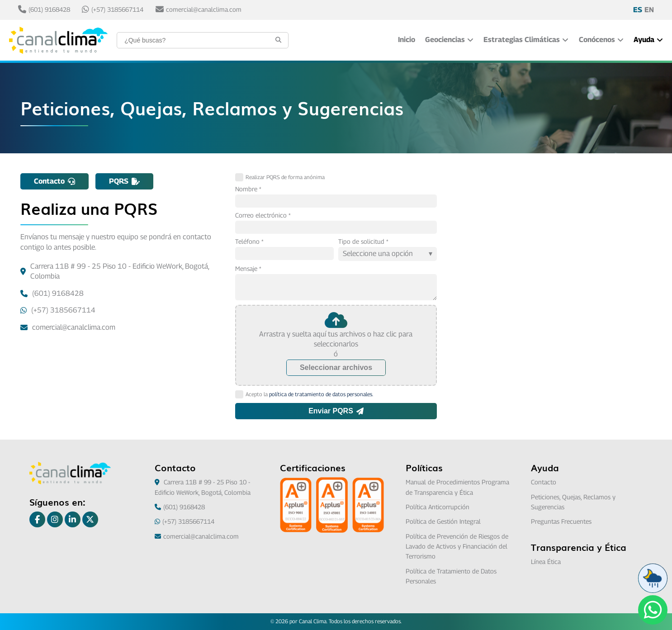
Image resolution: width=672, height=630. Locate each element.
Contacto (54, 181)
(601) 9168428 (44, 9)
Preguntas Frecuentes (561, 521)
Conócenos (601, 40)
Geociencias (449, 40)
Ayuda (648, 40)
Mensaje (246, 269)
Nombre (246, 189)
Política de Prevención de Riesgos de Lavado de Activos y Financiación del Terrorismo (457, 546)
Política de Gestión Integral (443, 521)
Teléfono (247, 242)
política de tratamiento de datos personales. (321, 394)
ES (638, 10)
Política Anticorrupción (438, 507)
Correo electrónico (261, 215)
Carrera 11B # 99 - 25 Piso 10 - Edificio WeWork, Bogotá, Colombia (115, 271)
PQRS (124, 181)
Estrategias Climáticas (526, 40)
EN (649, 10)
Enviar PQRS (336, 411)
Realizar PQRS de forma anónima (280, 177)
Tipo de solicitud (361, 242)
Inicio (407, 40)
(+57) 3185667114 (113, 9)
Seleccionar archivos (336, 367)
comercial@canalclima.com (199, 9)
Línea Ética (546, 561)
